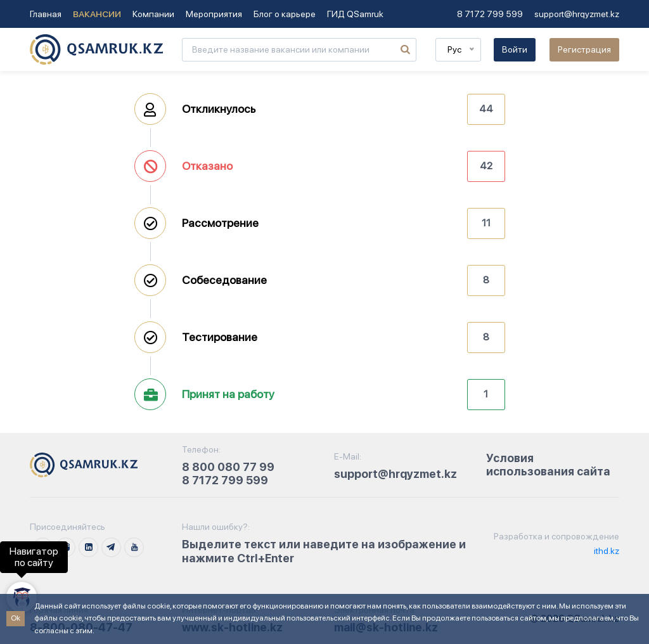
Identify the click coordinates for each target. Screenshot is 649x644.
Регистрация (584, 49)
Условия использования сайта (548, 465)
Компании (153, 14)
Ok (16, 618)
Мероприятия (214, 14)
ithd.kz (606, 551)
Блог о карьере (285, 14)
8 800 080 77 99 (228, 467)
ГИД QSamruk (355, 14)
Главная (46, 14)
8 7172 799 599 (490, 14)
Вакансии (97, 14)
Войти (515, 49)
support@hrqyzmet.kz (577, 14)
